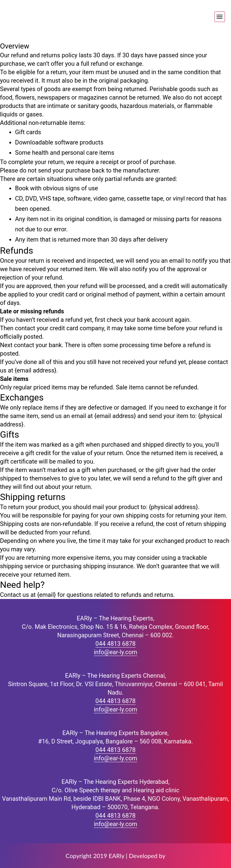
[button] (220, 17)
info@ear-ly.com (115, 652)
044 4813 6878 (115, 644)
